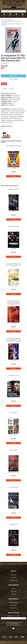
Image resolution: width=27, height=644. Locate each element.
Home (2, 20)
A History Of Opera (13, 450)
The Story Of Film (14, 525)
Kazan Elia (14, 509)
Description (5, 89)
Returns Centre (14, 608)
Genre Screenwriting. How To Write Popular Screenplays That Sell (13, 265)
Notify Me (13, 76)
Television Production (14, 375)
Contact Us (14, 594)
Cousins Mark (14, 547)
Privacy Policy (14, 605)
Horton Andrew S (14, 211)
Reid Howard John (14, 435)
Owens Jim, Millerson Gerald (14, 398)
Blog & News (13, 591)
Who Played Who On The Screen (14, 146)
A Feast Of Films (13, 413)
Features (11, 89)
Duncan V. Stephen (13, 286)
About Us (13, 589)
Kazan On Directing (14, 487)
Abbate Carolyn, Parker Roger (14, 472)
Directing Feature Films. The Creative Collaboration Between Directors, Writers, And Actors (14, 340)
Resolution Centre (13, 580)
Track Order (14, 578)
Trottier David (13, 323)
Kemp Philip (14, 249)
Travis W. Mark (14, 360)
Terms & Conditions (13, 603)
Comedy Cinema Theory (14, 189)
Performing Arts (9, 20)
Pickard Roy (13, 168)
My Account (14, 575)
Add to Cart (13, 176)
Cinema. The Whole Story (13, 226)
